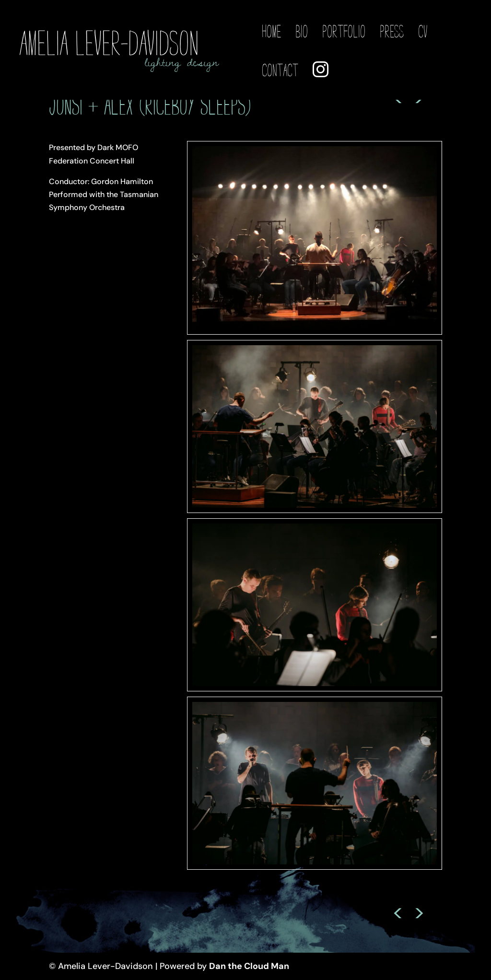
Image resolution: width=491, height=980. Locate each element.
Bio (302, 32)
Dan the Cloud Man (249, 966)
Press (392, 32)
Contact (280, 71)
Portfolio (344, 32)
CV (423, 32)
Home (271, 32)
